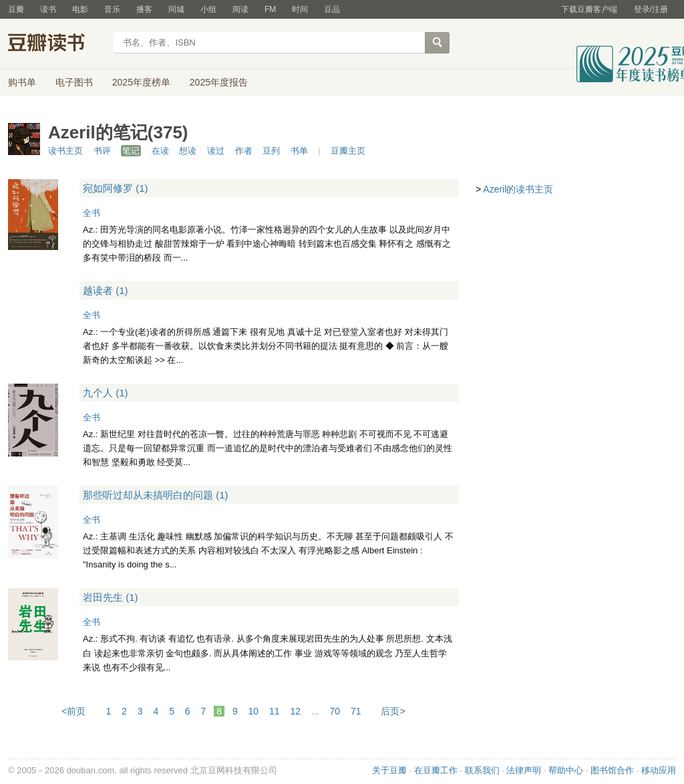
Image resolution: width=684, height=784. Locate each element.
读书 (48, 9)
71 (356, 711)
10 (254, 711)
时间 (300, 9)
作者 (244, 151)
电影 (80, 9)
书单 (299, 151)
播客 (144, 9)
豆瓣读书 (56, 44)
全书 (92, 213)
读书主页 (65, 151)
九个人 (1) (106, 393)
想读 (188, 151)
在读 (160, 151)
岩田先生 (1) (111, 597)
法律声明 (524, 770)
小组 (208, 9)
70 (335, 711)
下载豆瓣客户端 (589, 9)
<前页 (73, 711)
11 (275, 711)
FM (270, 9)
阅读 (240, 9)
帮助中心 (566, 770)
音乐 (112, 9)
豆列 (271, 151)
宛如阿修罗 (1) (116, 188)
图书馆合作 (612, 770)
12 (296, 711)
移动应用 (659, 770)
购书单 (22, 82)
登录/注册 (651, 9)
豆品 (332, 9)
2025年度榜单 (141, 82)
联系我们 (482, 770)
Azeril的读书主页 (518, 189)
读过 (216, 151)
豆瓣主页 (348, 151)
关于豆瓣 (389, 770)
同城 (176, 9)
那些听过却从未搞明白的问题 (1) (156, 495)
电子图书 (74, 82)
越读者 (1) (106, 290)
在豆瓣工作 (436, 770)
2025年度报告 (219, 82)
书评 (102, 151)
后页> (393, 711)
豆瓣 (16, 9)
